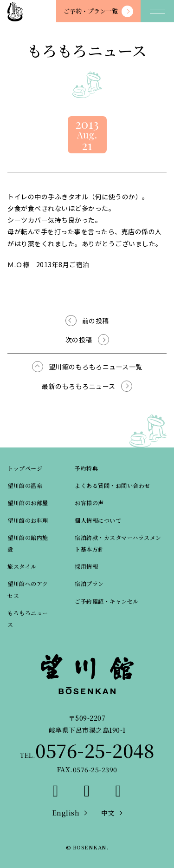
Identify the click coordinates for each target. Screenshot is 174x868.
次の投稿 (79, 340)
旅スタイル (22, 566)
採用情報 (86, 566)
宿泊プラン (89, 583)
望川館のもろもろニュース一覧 (96, 367)
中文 (108, 813)
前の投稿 (96, 321)
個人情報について (98, 520)
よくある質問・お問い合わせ (113, 485)
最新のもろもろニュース (79, 386)
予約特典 (86, 468)
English (66, 813)
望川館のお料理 (28, 520)
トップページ (25, 468)
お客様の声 (89, 503)
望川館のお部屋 (28, 503)
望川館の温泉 (25, 485)
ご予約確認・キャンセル (107, 601)
